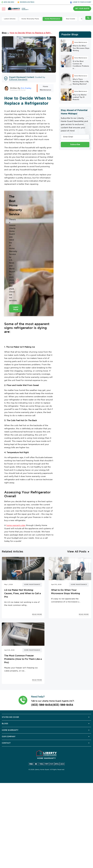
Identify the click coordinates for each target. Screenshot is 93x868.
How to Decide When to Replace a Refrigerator (31, 33)
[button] (23, 700)
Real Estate (71, 19)
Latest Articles (10, 19)
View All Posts (77, 552)
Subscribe (75, 145)
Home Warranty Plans (30, 19)
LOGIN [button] (82, 2)
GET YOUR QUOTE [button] (82, 9)
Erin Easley (26, 88)
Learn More (16, 308)
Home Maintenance (52, 19)
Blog (4, 33)
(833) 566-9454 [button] (9, 2)
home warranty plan (16, 525)
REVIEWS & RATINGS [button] (27, 2)
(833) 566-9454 (42, 705)
